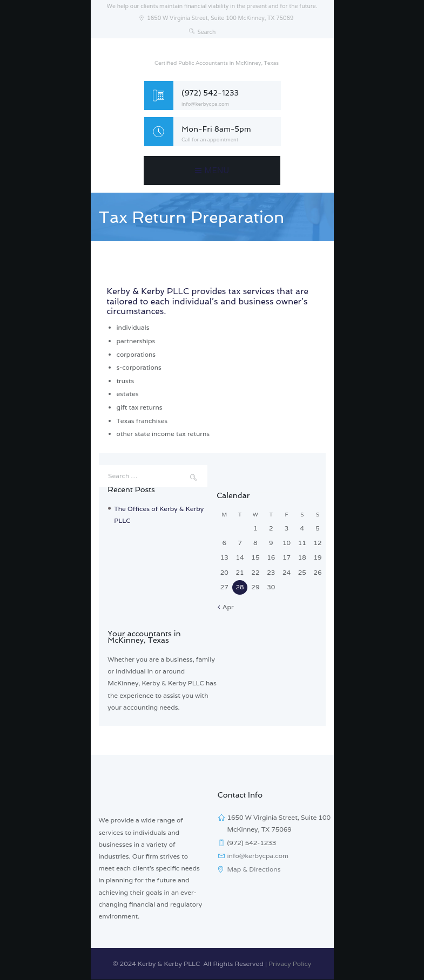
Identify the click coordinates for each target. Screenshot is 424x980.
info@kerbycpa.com (205, 104)
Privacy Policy (290, 964)
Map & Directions (254, 869)
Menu (217, 170)
